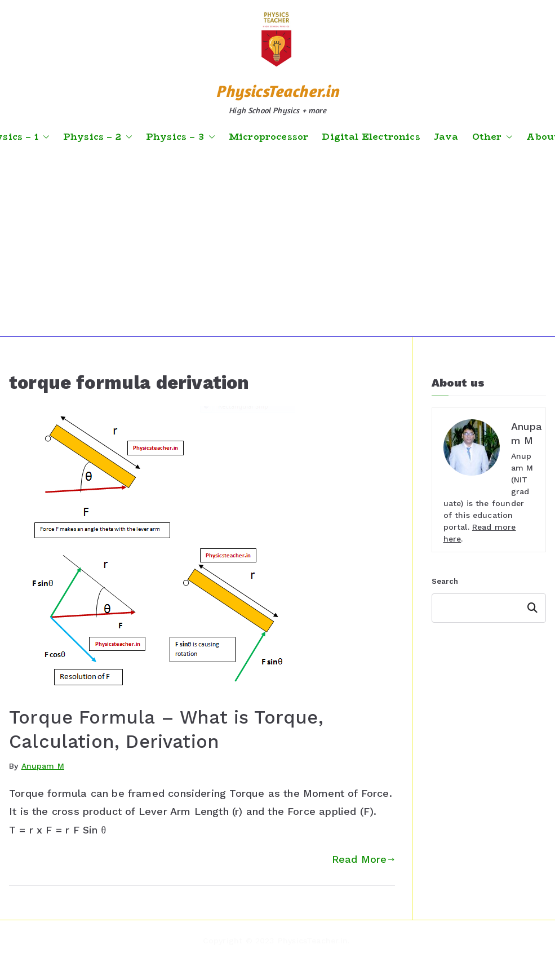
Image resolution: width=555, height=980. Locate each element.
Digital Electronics (371, 137)
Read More (363, 859)
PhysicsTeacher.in (277, 91)
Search (445, 581)
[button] (44, 137)
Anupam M (43, 766)
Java (446, 137)
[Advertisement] (278, 241)
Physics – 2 (98, 137)
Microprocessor (269, 137)
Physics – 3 (181, 137)
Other (493, 137)
